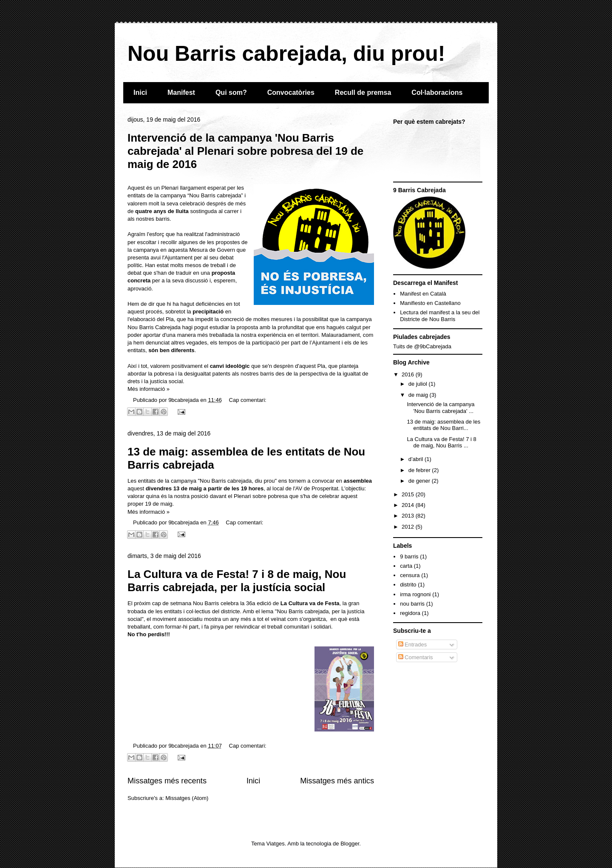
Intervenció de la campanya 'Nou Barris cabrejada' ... (441, 408)
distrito (408, 585)
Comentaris (416, 657)
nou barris (412, 604)
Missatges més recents (167, 781)
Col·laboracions (437, 92)
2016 (409, 374)
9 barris (409, 556)
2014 (409, 505)
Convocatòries (291, 92)
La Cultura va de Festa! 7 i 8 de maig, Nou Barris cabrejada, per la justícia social (237, 581)
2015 (409, 494)
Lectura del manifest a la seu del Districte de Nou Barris (440, 316)
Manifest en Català (423, 294)
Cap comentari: (248, 400)
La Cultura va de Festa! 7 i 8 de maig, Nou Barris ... (441, 443)
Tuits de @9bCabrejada (422, 346)
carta (406, 566)
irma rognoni (415, 594)
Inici (140, 92)
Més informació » (149, 389)
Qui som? (231, 92)
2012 (409, 527)
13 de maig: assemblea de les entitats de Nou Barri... (443, 425)
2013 (409, 516)
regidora (410, 613)
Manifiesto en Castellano (430, 303)
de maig (419, 395)
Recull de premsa (363, 92)
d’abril (416, 459)
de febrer (420, 470)
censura (410, 575)
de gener (420, 481)
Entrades (413, 645)
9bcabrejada (184, 400)
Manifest (181, 92)
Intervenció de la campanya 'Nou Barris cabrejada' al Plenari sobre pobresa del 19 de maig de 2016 (245, 151)
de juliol (419, 384)
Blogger (350, 844)
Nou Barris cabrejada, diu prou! (286, 54)
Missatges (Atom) (187, 798)
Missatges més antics (337, 781)
